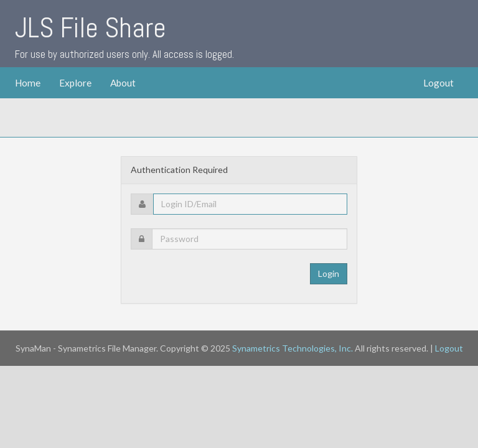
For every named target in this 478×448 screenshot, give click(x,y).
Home (28, 83)
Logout (438, 83)
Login (329, 273)
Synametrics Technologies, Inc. (293, 348)
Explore (75, 83)
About (123, 83)
